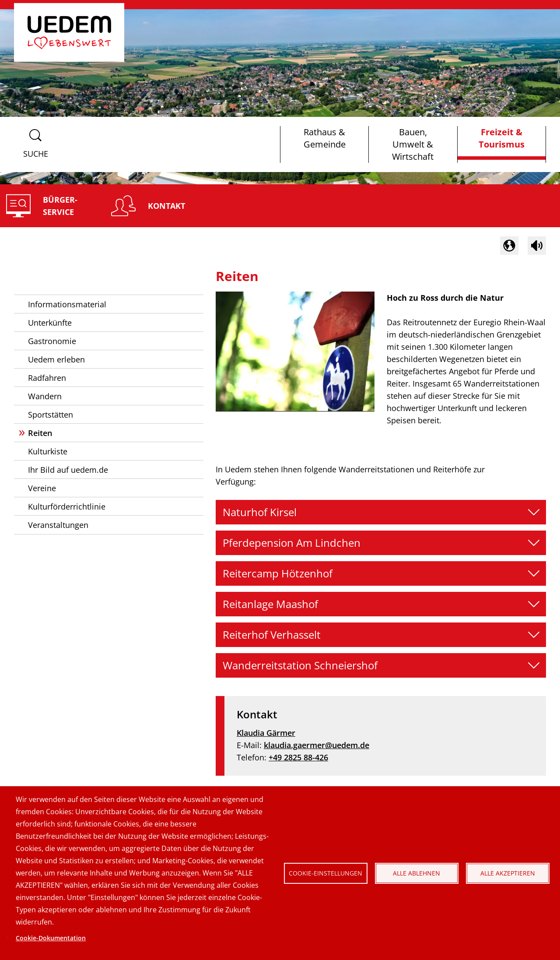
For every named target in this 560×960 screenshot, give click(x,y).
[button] (509, 246)
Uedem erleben (56, 359)
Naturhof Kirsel (260, 512)
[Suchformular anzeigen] (35, 144)
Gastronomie (52, 341)
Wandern (45, 396)
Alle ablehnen (416, 873)
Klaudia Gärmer (266, 733)
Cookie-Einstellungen (325, 873)
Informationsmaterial (67, 304)
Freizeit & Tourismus (502, 138)
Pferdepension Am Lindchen (292, 543)
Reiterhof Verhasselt (272, 635)
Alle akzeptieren (508, 873)
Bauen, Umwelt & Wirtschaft (413, 144)
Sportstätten (51, 415)
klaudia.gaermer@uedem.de (317, 745)
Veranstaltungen (58, 525)
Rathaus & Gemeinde (325, 138)
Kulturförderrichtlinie (67, 506)
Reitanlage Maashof (270, 604)
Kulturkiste (48, 451)
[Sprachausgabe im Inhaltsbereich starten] (537, 246)
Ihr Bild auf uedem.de (68, 470)
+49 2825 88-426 (298, 757)
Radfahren (47, 378)
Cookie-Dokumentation (51, 938)
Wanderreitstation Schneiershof (300, 665)
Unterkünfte (50, 323)
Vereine (42, 488)
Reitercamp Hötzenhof (278, 573)
